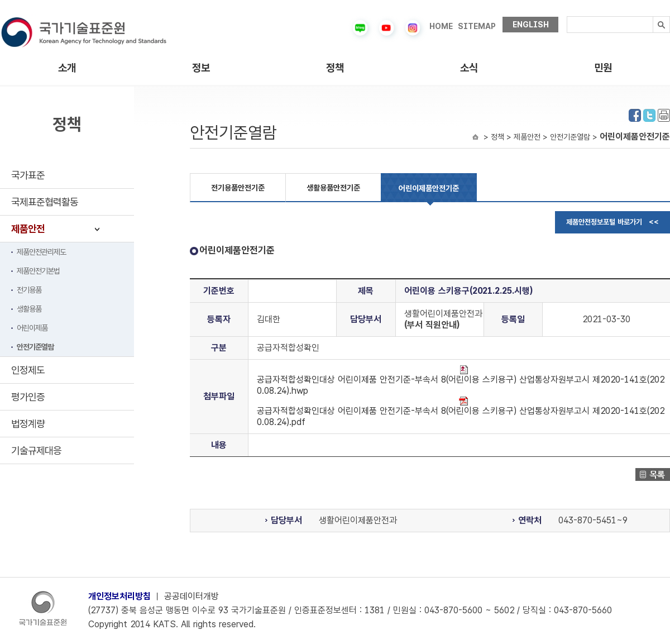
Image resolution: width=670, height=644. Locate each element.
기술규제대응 (36, 450)
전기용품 (29, 290)
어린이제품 (32, 328)
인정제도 (28, 370)
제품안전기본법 (38, 271)
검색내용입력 (567, 16)
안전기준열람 (35, 347)
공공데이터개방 (192, 596)
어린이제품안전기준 (429, 188)
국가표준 (28, 175)
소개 (67, 68)
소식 (469, 68)
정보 (201, 68)
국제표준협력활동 (45, 202)
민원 (603, 68)
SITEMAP (477, 26)
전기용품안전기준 (238, 188)
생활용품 (29, 309)
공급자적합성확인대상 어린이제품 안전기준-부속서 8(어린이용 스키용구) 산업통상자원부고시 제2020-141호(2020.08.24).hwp (461, 381)
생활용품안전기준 (333, 188)
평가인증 (28, 397)
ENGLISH (531, 25)
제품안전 (28, 229)
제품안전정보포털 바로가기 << (612, 222)
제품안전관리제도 (41, 252)
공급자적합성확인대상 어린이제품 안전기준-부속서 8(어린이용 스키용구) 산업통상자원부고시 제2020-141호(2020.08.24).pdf (461, 412)
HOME (441, 26)
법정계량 (28, 424)
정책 (335, 68)
